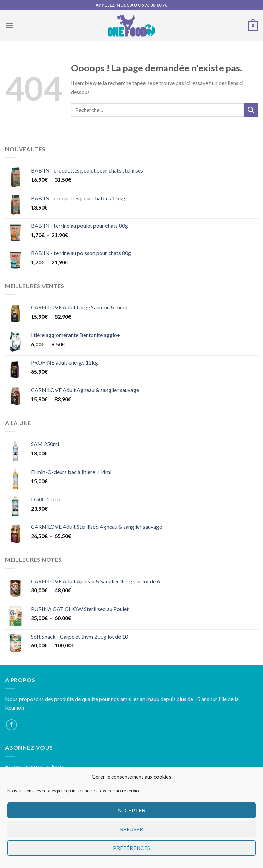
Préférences (132, 848)
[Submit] (251, 110)
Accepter (131, 810)
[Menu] (9, 26)
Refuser (131, 829)
